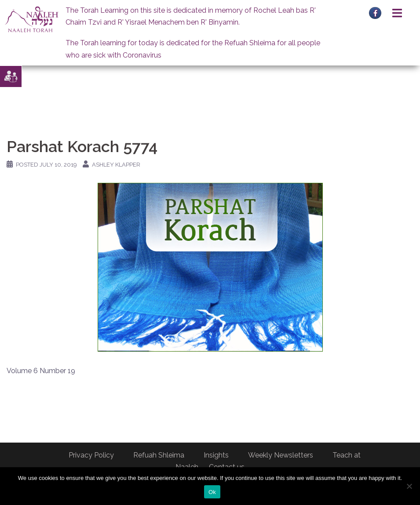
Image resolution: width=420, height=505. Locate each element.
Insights (216, 455)
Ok (212, 492)
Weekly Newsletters (281, 455)
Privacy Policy (91, 455)
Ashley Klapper (116, 165)
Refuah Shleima (159, 455)
